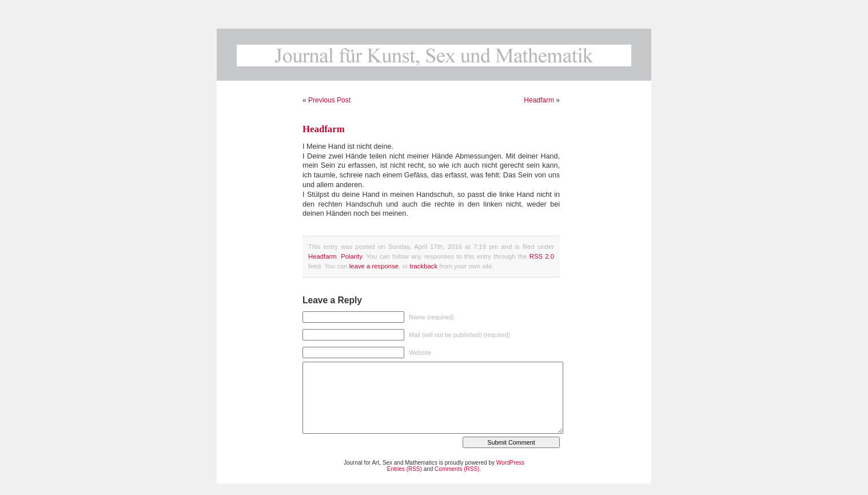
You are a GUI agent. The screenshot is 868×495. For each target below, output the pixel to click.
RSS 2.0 (542, 256)
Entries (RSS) (405, 469)
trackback (424, 266)
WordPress (510, 463)
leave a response (374, 266)
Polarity (351, 256)
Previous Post (329, 100)
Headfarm (539, 100)
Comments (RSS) (457, 469)
